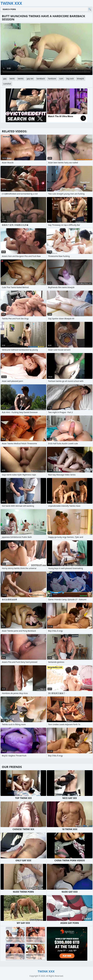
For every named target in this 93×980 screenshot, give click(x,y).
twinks (21, 79)
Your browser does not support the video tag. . (46, 49)
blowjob (80, 79)
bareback (41, 79)
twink (12, 79)
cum (61, 79)
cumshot (7, 84)
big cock (70, 79)
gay (5, 79)
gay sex (30, 79)
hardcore (52, 79)
